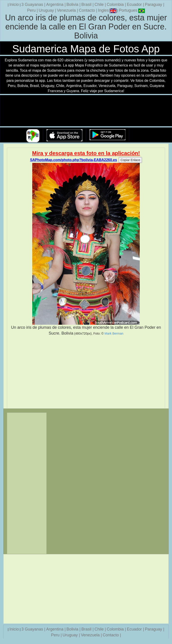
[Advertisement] (86, 372)
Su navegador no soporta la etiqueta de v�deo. (86, 111)
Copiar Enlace (130, 160)
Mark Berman (114, 333)
